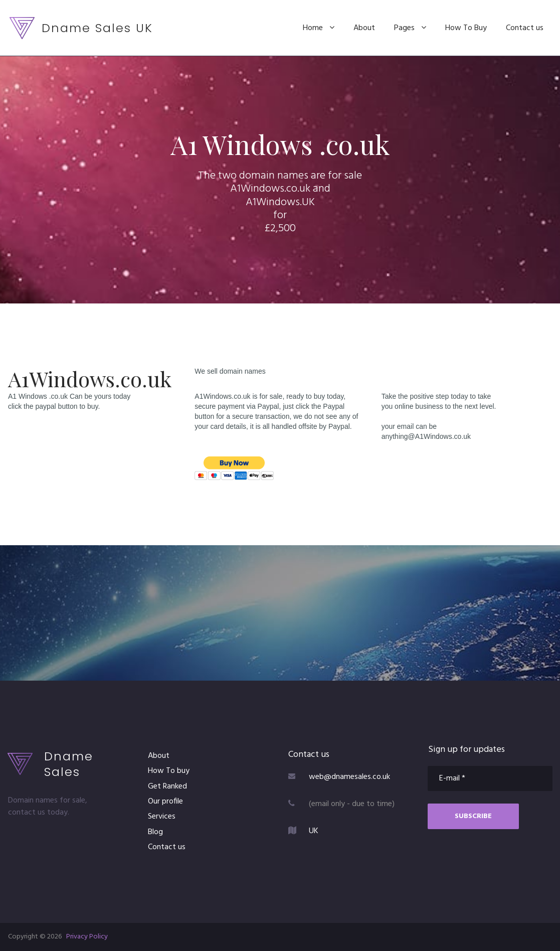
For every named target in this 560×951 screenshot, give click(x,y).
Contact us (525, 28)
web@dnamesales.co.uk (349, 777)
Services (162, 817)
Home (319, 28)
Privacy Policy (87, 937)
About (364, 28)
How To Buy (466, 28)
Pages (410, 28)
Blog (155, 832)
